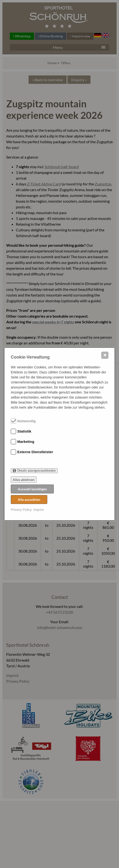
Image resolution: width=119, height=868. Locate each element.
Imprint (39, 510)
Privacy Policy (21, 510)
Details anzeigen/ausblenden (36, 471)
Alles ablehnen (24, 480)
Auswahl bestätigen (32, 489)
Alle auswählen (29, 500)
